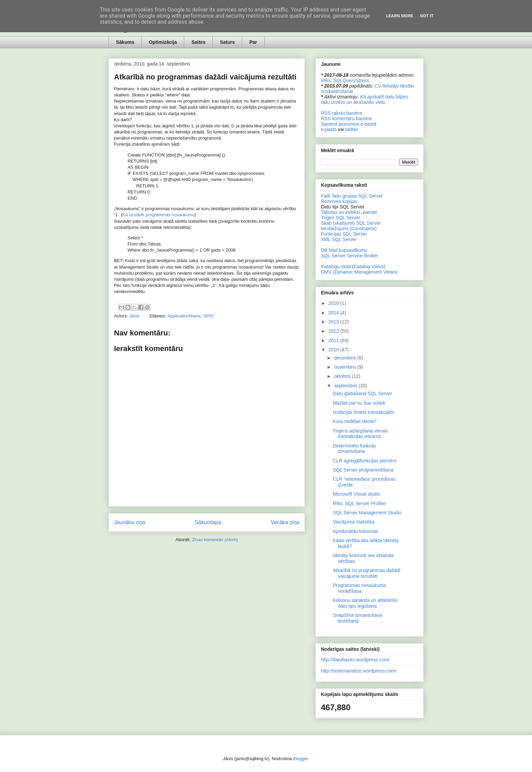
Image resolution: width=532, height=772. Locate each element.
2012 (334, 331)
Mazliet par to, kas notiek (359, 403)
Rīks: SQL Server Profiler (359, 503)
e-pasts (329, 129)
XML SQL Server (339, 239)
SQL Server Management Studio (367, 513)
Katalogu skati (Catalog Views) (353, 266)
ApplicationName (184, 316)
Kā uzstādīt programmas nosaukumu (158, 215)
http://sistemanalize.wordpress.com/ (359, 671)
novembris (345, 367)
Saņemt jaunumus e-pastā (349, 124)
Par (253, 42)
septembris (346, 386)
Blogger (301, 759)
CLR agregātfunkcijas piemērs (365, 461)
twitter (352, 129)
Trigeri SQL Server (341, 218)
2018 (334, 303)
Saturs (227, 42)
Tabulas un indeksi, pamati (349, 212)
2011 (334, 341)
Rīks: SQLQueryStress (345, 80)
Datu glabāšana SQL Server (363, 393)
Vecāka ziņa (285, 522)
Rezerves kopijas (339, 201)
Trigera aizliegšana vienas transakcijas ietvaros (360, 434)
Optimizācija (163, 42)
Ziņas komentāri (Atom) (215, 540)
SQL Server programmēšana (363, 470)
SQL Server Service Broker (349, 256)
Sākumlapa (208, 522)
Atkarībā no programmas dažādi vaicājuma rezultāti (367, 573)
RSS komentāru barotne (346, 118)
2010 (334, 350)
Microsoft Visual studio (357, 494)
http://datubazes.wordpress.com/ (355, 660)
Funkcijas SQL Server (344, 234)
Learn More (400, 16)
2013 (334, 322)
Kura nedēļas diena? (355, 421)
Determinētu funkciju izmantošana (355, 449)
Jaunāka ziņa (130, 522)
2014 (334, 313)
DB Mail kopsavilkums (344, 250)
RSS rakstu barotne (342, 113)
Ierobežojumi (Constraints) (349, 228)
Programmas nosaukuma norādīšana (359, 588)
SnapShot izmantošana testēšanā (357, 618)
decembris (345, 358)
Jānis (135, 316)
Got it (427, 16)
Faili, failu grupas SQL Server (352, 196)
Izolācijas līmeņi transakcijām (364, 412)
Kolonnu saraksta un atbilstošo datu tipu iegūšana (365, 603)
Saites (198, 42)
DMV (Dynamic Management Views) (359, 272)
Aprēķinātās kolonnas (356, 531)
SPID (208, 316)
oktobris (343, 376)
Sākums (125, 42)
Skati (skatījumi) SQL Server (351, 223)
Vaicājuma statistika (354, 522)
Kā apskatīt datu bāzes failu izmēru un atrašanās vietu (365, 99)
